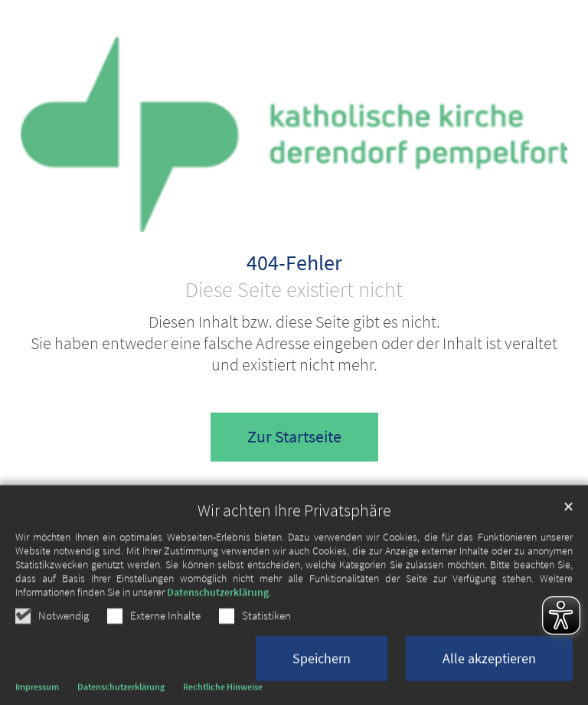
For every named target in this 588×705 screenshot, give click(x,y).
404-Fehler (294, 263)
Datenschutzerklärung (218, 638)
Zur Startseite (294, 437)
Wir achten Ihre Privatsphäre (294, 556)
